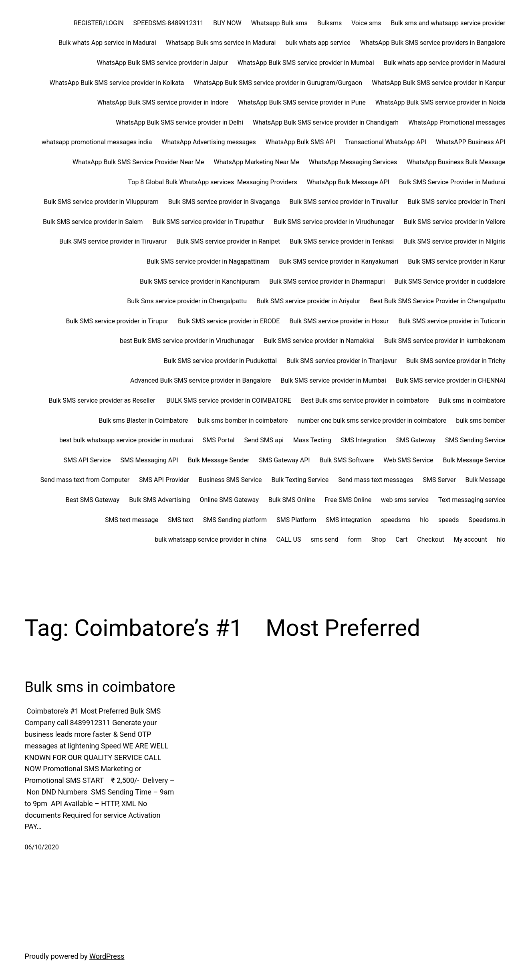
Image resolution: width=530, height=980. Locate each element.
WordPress (107, 956)
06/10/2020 (42, 847)
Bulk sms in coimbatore (100, 687)
